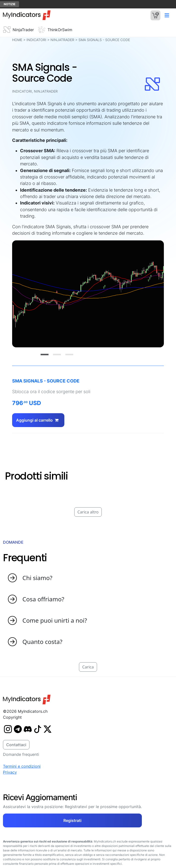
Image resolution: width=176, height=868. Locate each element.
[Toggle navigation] (167, 15)
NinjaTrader (62, 40)
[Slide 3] (69, 355)
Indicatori (36, 40)
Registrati (72, 820)
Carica (88, 667)
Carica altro (88, 512)
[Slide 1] (45, 355)
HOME (17, 40)
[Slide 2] (57, 355)
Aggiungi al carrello (38, 420)
